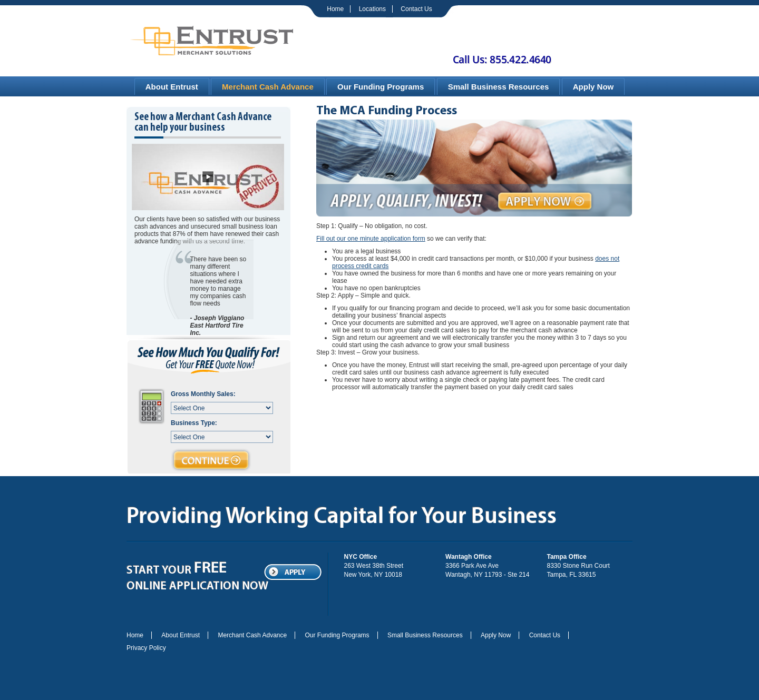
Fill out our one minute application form (371, 239)
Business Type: (194, 423)
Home (335, 9)
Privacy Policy (146, 648)
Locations (372, 9)
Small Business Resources (499, 87)
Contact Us (416, 9)
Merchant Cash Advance (268, 87)
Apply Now (593, 87)
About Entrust (172, 87)
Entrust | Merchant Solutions (212, 39)
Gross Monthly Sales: (203, 394)
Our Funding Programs (381, 87)
